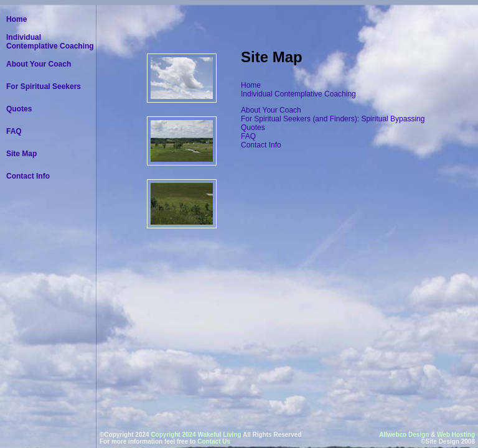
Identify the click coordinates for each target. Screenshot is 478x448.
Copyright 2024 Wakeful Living (196, 435)
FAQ (248, 136)
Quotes (253, 128)
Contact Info (261, 145)
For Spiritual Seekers (44, 86)
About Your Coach (271, 110)
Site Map (21, 154)
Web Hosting (456, 435)
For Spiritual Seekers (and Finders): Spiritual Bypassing (333, 119)
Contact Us (214, 441)
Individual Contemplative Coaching (299, 94)
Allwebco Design (404, 435)
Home (251, 85)
